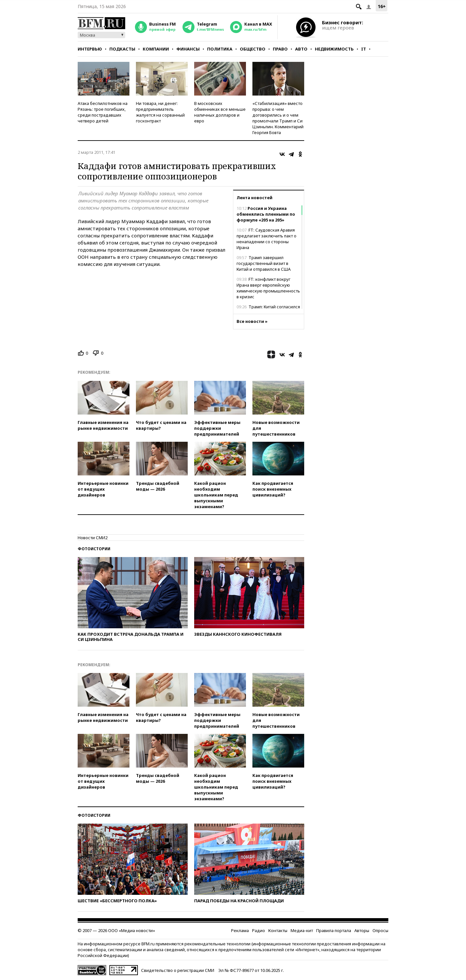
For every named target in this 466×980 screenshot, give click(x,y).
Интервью (90, 49)
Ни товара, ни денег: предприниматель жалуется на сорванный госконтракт (160, 112)
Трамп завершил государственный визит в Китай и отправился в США (264, 263)
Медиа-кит (302, 930)
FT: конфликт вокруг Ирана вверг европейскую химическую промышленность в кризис (268, 288)
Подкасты (122, 49)
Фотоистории (94, 549)
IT (364, 49)
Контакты (278, 930)
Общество (253, 49)
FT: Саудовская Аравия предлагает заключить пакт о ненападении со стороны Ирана (266, 239)
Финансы (188, 49)
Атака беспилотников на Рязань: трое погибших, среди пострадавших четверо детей (103, 112)
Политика (220, 49)
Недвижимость (334, 49)
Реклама (240, 930)
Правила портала (334, 930)
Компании (156, 49)
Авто (301, 49)
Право (280, 49)
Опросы (380, 930)
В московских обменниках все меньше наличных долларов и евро (220, 112)
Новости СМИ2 (93, 538)
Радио (259, 930)
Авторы (362, 930)
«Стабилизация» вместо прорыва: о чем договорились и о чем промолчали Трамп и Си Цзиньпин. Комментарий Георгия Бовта (278, 118)
